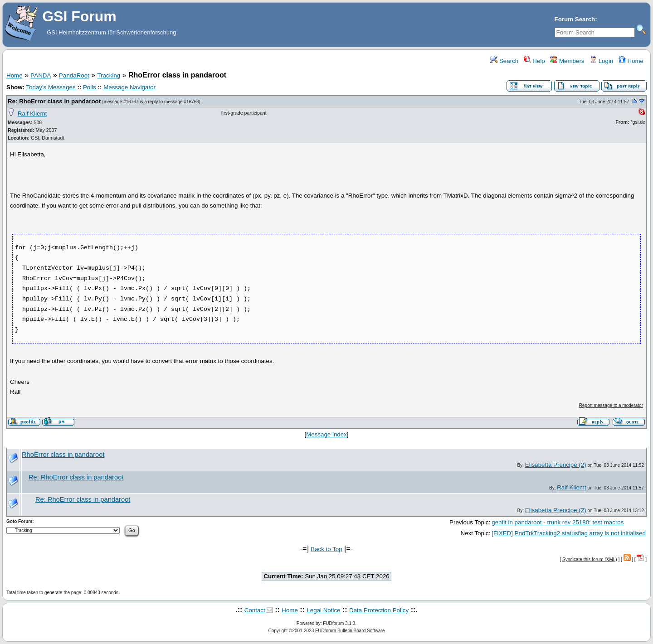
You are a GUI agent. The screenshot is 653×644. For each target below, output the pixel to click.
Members (567, 61)
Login (601, 61)
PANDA (41, 75)
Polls (90, 87)
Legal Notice (323, 610)
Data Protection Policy (379, 610)
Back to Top (326, 549)
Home (631, 61)
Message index (326, 434)
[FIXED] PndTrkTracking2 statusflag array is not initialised (569, 533)
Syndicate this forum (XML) (590, 559)
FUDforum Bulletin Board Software (350, 631)
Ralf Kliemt (32, 114)
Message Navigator (129, 87)
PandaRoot (74, 75)
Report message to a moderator (611, 405)
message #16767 (121, 102)
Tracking (109, 75)
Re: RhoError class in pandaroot (54, 101)
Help (534, 61)
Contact (255, 610)
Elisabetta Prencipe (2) (556, 465)
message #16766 (182, 102)
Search (504, 61)
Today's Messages (51, 87)
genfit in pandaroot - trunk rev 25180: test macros (558, 522)
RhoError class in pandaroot (63, 455)
